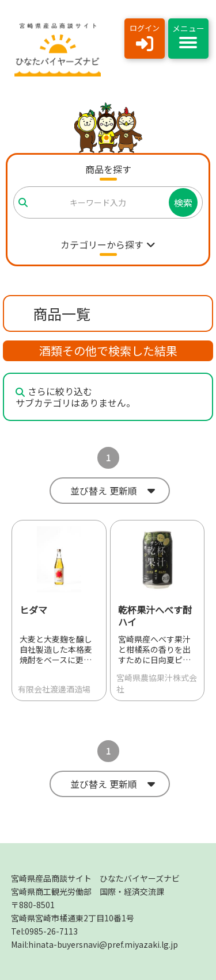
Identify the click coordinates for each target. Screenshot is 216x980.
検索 (183, 202)
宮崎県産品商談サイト (95, 878)
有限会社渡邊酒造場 (54, 689)
